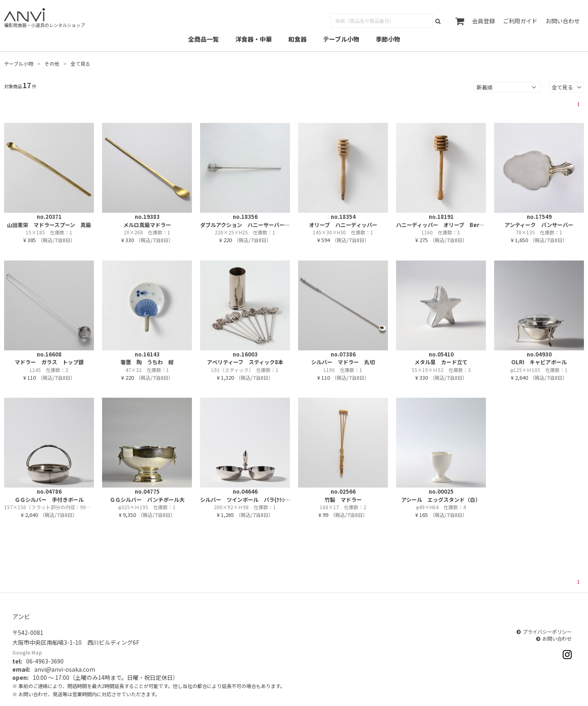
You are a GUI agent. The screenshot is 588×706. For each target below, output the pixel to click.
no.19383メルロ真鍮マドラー (147, 221)
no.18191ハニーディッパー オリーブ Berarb (441, 221)
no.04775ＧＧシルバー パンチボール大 (147, 496)
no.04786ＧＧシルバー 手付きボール (49, 496)
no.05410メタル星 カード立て (441, 358)
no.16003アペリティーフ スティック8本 (245, 358)
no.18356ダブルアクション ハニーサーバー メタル (245, 221)
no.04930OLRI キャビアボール (539, 358)
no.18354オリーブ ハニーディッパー (343, 221)
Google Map (27, 652)
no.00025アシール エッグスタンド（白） (441, 496)
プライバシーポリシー (547, 631)
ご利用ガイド (520, 21)
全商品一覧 (204, 39)
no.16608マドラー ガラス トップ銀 (49, 358)
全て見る (80, 63)
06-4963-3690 (45, 661)
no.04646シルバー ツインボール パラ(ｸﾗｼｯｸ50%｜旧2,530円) (245, 496)
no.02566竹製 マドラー (343, 496)
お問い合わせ (563, 21)
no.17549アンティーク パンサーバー (539, 221)
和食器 (297, 39)
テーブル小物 (341, 39)
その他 (52, 63)
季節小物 (388, 39)
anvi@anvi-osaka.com (65, 669)
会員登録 (483, 21)
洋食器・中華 (254, 39)
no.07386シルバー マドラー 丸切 (343, 358)
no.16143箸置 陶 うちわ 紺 (147, 358)
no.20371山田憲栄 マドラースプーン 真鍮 (49, 221)
